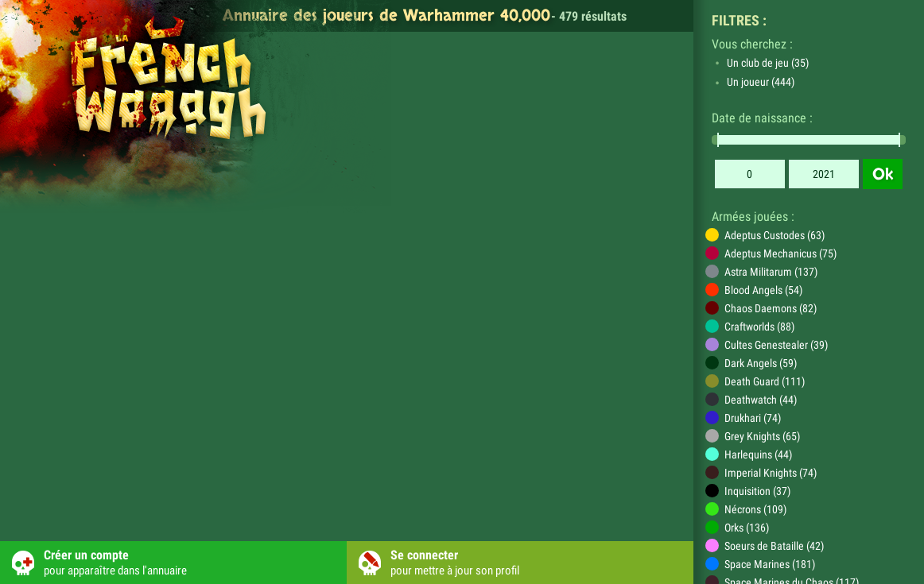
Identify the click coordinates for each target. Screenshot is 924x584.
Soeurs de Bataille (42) (774, 546)
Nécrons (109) (755, 509)
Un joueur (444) (761, 82)
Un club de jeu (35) (768, 63)
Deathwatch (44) (761, 400)
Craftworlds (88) (759, 327)
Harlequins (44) (758, 454)
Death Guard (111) (765, 381)
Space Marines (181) (770, 564)
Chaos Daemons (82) (771, 308)
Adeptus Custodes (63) (775, 235)
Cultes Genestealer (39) (776, 345)
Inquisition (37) (757, 491)
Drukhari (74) (753, 418)
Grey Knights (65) (762, 436)
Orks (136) (747, 528)
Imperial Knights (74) (771, 473)
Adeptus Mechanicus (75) (780, 253)
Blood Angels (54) (763, 290)
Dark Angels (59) (761, 363)
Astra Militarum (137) (771, 272)
